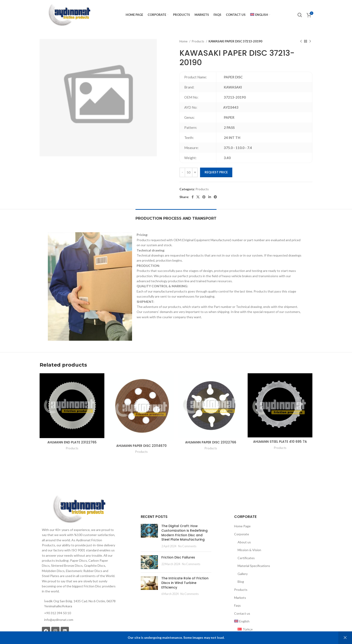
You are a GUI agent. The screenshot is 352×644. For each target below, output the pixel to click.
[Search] (300, 15)
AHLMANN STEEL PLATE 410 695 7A (280, 442)
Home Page (242, 526)
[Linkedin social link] (210, 197)
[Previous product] (301, 41)
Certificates (246, 558)
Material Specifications (254, 566)
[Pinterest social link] (204, 197)
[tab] (176, 216)
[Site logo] (69, 15)
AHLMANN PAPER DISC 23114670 (141, 446)
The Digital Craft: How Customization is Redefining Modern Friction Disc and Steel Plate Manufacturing (184, 533)
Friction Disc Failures (178, 557)
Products (198, 41)
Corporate (242, 534)
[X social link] (198, 197)
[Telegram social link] (215, 197)
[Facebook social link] (193, 197)
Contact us (242, 613)
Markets (240, 598)
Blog (241, 582)
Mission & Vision (249, 550)
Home (184, 41)
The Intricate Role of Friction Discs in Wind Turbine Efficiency (185, 583)
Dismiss (345, 638)
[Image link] (79, 509)
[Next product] (310, 41)
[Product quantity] (189, 172)
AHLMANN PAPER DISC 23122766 (211, 442)
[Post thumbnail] (149, 536)
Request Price (216, 172)
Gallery (243, 574)
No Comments (187, 546)
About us (244, 542)
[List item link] (79, 620)
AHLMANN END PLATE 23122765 (72, 442)
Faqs (237, 605)
